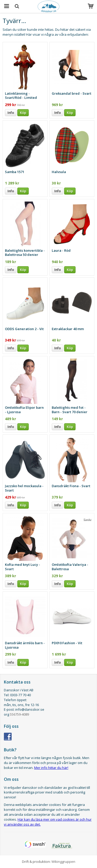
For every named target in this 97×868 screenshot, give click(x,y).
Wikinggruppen (63, 862)
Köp (23, 113)
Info (11, 113)
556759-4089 (19, 714)
